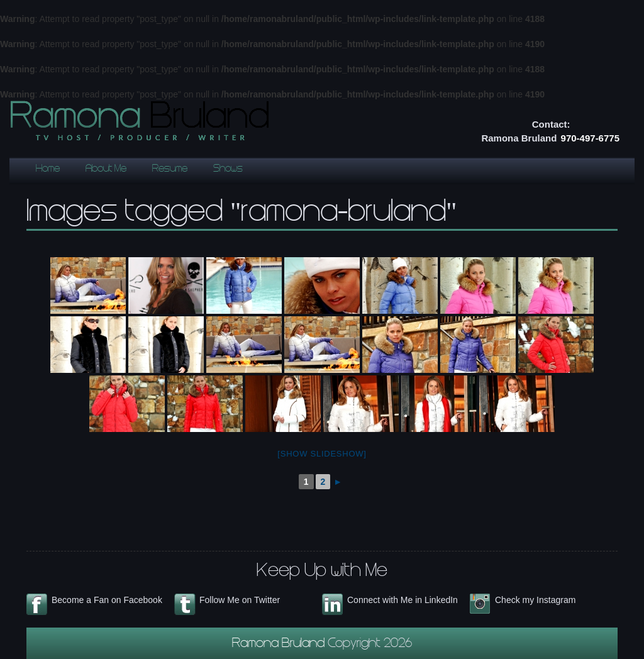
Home (48, 169)
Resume (170, 169)
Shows (228, 169)
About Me (106, 169)
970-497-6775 (590, 138)
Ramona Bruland (280, 645)
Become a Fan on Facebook (107, 600)
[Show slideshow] (322, 454)
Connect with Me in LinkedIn (402, 600)
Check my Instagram (535, 600)
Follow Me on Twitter (240, 600)
